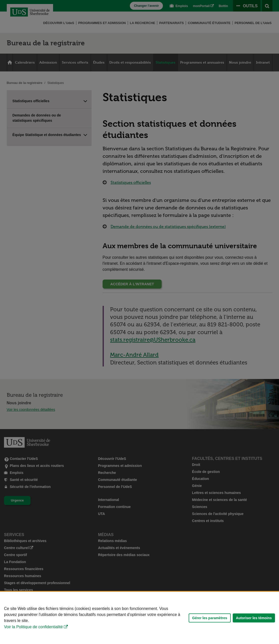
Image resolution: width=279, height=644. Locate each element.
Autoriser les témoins (254, 618)
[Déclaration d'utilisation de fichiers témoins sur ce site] (139, 618)
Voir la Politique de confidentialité (33, 627)
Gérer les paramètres (210, 618)
